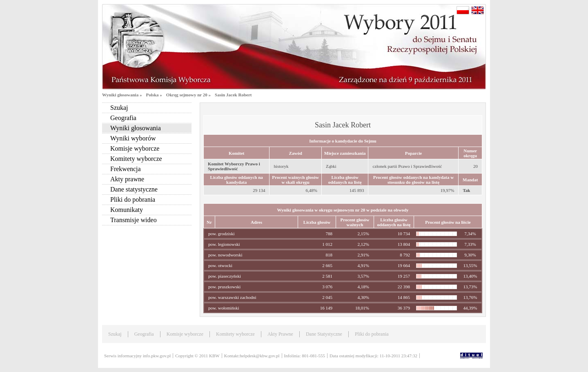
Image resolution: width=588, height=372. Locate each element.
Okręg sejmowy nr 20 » (188, 95)
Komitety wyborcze (136, 159)
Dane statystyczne (134, 189)
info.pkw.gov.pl (157, 356)
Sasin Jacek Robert (233, 95)
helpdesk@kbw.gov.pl (259, 356)
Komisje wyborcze (135, 148)
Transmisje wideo (134, 220)
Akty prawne (127, 179)
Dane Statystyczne (324, 334)
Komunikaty (127, 210)
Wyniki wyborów (133, 138)
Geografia (123, 118)
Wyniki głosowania (136, 128)
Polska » (154, 95)
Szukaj (119, 108)
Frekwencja (126, 169)
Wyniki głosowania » (122, 95)
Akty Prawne (280, 334)
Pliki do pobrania (133, 199)
